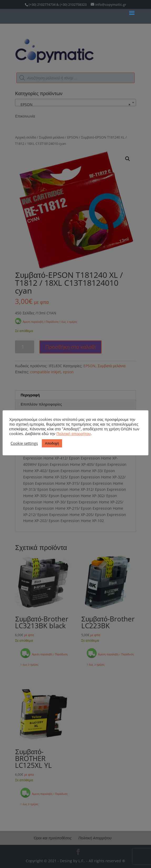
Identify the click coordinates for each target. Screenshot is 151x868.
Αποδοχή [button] (52, 443)
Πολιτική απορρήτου (74, 433)
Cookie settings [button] (24, 443)
